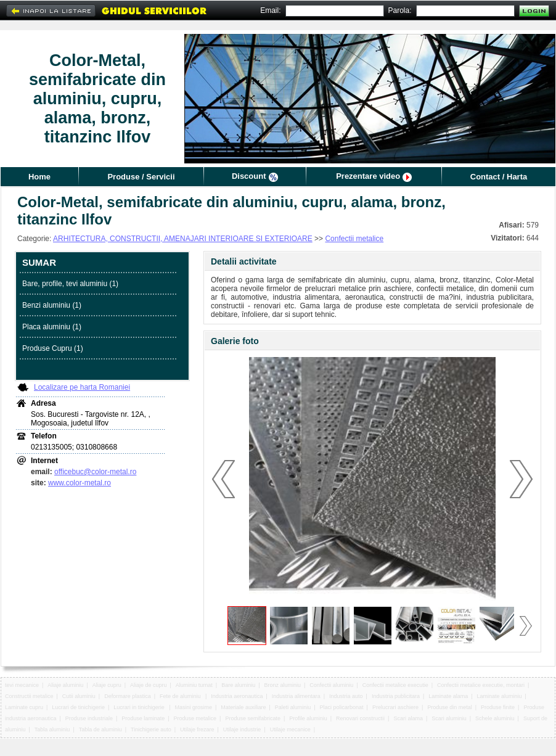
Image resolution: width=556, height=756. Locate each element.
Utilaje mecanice (290, 729)
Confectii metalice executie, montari (481, 685)
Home (39, 177)
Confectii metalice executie (395, 685)
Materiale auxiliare (243, 707)
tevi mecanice (22, 685)
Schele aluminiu (495, 718)
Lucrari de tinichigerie (78, 707)
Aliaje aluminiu (65, 685)
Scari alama (408, 718)
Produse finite (498, 707)
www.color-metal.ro (80, 483)
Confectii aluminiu (331, 685)
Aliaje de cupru (149, 685)
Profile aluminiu (308, 718)
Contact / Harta (499, 177)
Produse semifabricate (253, 718)
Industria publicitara (396, 696)
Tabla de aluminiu (100, 729)
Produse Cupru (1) (53, 348)
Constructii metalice (29, 696)
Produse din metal (450, 707)
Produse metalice (195, 718)
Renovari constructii (360, 718)
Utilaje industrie (242, 729)
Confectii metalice (354, 239)
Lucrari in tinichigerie (140, 707)
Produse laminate (143, 718)
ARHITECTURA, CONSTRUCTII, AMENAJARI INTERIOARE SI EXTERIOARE (183, 239)
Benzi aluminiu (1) (52, 305)
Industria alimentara (296, 696)
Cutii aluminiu (79, 696)
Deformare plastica (128, 696)
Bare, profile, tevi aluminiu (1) (70, 284)
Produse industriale (89, 718)
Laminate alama (448, 696)
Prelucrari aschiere (395, 707)
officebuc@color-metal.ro (95, 472)
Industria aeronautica (237, 696)
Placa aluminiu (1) (52, 327)
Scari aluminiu (449, 718)
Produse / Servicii (141, 177)
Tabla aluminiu (52, 729)
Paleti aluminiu (293, 707)
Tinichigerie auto (151, 729)
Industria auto (346, 696)
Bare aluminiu (238, 685)
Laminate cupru (24, 707)
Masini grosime (194, 707)
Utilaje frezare (197, 729)
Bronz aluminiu (282, 685)
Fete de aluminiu (181, 696)
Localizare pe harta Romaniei (82, 387)
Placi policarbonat (342, 707)
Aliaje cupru (107, 685)
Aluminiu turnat (194, 685)
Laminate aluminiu (500, 696)
